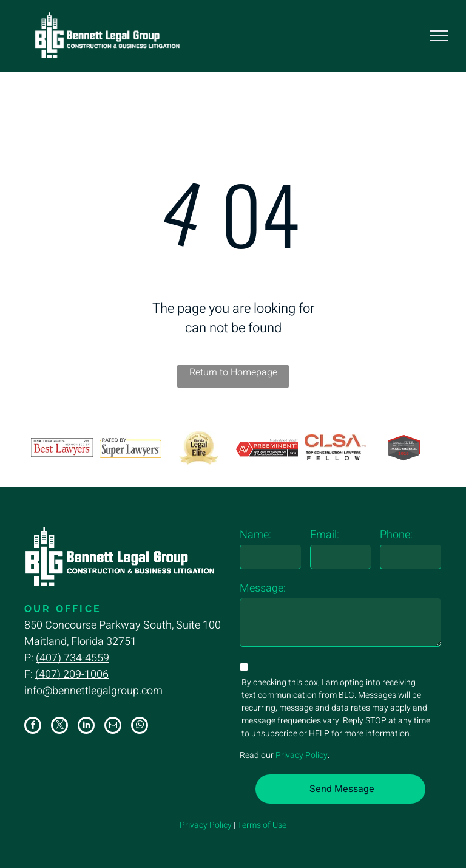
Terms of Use (262, 825)
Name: (255, 535)
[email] (113, 727)
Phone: (396, 535)
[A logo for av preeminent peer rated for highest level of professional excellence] (267, 448)
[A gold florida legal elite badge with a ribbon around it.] (199, 448)
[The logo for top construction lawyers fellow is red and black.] (336, 448)
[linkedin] (86, 727)
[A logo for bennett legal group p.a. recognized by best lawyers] (62, 448)
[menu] (439, 36)
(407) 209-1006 (72, 675)
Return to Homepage (233, 372)
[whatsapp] (140, 727)
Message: (263, 588)
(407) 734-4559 (73, 658)
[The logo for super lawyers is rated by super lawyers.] (130, 448)
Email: (325, 535)
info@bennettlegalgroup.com (93, 691)
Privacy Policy (302, 755)
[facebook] (33, 727)
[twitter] (59, 727)
